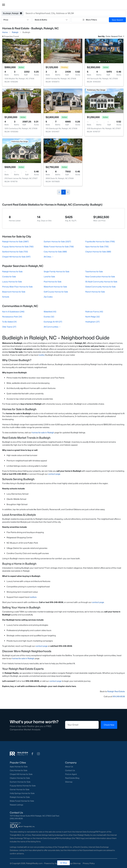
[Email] (82, 725)
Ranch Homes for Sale (95, 292)
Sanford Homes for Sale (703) (15, 252)
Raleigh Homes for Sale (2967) (15, 242)
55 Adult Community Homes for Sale (101, 282)
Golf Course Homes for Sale (56, 292)
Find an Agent (71, 774)
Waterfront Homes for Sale (55, 287)
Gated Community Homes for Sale (100, 287)
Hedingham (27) (92, 322)
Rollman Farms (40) (94, 312)
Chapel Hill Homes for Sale (21, 774)
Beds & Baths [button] (51, 20)
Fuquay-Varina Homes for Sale (23, 786)
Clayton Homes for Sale (20, 778)
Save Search (117, 20)
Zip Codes (48, 297)
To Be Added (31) (9, 322)
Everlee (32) (49, 317)
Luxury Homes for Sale (12, 282)
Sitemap (69, 782)
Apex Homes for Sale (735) (97, 247)
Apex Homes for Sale (19, 767)
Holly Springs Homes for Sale (22, 793)
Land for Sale (49, 277)
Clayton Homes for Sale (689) (98, 252)
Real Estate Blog (72, 778)
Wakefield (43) (50, 312)
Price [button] (16, 20)
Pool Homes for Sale (53, 282)
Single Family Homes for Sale (57, 271)
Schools (6, 297)
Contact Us (70, 770)
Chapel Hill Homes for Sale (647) (16, 257)
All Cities (49, 257)
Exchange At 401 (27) (53, 322)
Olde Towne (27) (9, 327)
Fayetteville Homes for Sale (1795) (100, 242)
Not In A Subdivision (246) (13, 312)
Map (64, 863)
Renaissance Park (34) (12, 317)
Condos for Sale (9, 277)
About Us (69, 767)
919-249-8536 (119, 696)
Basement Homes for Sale (14, 292)
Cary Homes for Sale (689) (55, 252)
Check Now (109, 725)
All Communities (52, 327)
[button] (4, 5)
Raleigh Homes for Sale (12, 271)
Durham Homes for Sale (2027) (57, 242)
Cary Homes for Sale (19, 770)
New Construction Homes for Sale (100, 277)
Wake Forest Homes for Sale (22, 801)
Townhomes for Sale (94, 271)
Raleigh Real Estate (116, 691)
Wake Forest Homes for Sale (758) (59, 247)
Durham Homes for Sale (20, 782)
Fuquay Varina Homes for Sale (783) (18, 247)
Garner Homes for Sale (20, 789)
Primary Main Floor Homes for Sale (17, 287)
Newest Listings (16, 805)
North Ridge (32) (93, 317)
